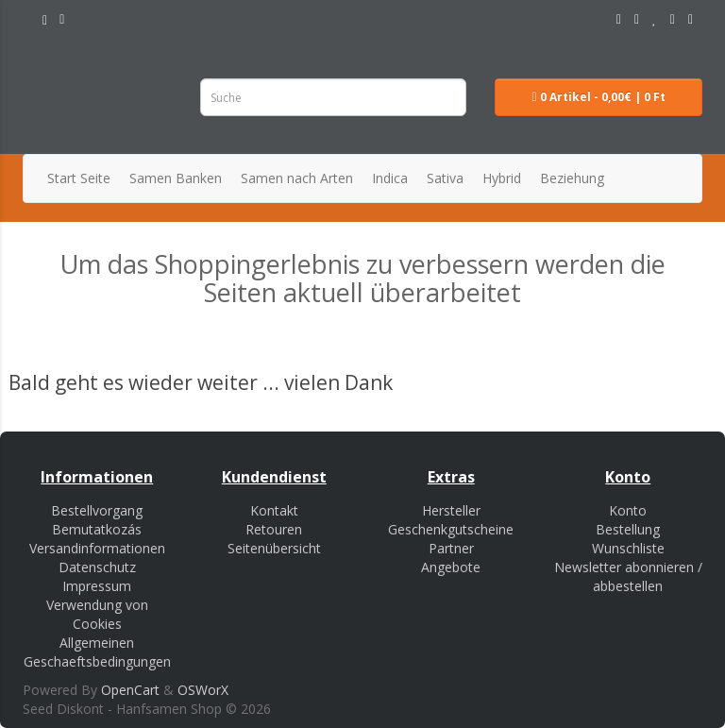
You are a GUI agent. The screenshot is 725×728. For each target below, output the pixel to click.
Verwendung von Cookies (97, 614)
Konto (628, 510)
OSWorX (203, 690)
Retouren (274, 529)
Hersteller (451, 510)
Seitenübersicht (274, 548)
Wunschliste (628, 548)
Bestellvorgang (97, 510)
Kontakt (274, 510)
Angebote (451, 567)
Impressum (97, 586)
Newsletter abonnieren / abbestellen (628, 576)
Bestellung (628, 529)
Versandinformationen (97, 548)
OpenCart (130, 690)
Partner (451, 548)
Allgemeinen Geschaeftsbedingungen (97, 652)
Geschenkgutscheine (451, 529)
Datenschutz (97, 567)
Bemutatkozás (97, 529)
